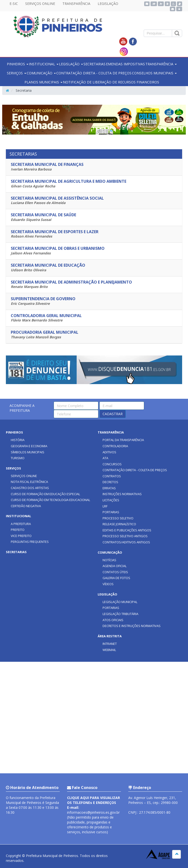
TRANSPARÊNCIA (76, 4)
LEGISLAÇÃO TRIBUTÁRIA (120, 614)
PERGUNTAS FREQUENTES (30, 542)
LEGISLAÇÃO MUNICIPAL (120, 602)
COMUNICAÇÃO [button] (41, 73)
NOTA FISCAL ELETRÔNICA (29, 482)
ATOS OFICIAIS (113, 620)
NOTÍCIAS (109, 560)
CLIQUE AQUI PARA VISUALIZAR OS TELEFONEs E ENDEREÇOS (94, 800)
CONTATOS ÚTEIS (115, 572)
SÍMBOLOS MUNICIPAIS (28, 452)
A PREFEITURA (21, 524)
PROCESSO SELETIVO (118, 518)
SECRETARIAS (94, 64)
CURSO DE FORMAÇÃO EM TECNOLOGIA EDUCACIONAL (50, 500)
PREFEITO (18, 530)
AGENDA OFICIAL (115, 566)
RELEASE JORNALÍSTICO (119, 524)
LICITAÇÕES (111, 500)
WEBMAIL (109, 650)
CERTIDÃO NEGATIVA (26, 506)
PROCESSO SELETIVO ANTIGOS (125, 536)
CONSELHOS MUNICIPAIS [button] (154, 73)
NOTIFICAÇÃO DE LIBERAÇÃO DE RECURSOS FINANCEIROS (111, 82)
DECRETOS (110, 482)
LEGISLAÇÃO (108, 4)
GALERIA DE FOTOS (116, 578)
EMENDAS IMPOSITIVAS (125, 64)
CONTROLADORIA (115, 446)
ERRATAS (109, 488)
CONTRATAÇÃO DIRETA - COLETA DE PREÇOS (94, 73)
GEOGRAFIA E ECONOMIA (29, 446)
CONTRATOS (112, 476)
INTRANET (110, 644)
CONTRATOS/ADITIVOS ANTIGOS (126, 542)
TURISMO (18, 458)
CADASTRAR (113, 414)
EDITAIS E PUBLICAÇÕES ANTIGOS (127, 530)
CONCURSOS (112, 464)
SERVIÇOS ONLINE (40, 4)
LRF (105, 506)
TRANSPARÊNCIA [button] (161, 64)
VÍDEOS (108, 584)
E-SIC (14, 4)
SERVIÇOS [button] (17, 73)
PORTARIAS (111, 512)
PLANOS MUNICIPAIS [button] (43, 82)
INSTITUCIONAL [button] (44, 64)
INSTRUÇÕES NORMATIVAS (122, 494)
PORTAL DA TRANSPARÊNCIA (123, 440)
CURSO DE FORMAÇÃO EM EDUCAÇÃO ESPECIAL (45, 494)
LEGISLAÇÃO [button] (71, 64)
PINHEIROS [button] (18, 64)
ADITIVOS (109, 452)
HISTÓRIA (18, 440)
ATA (105, 458)
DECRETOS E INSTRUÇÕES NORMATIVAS (132, 626)
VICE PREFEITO (21, 536)
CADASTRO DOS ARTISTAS (30, 488)
